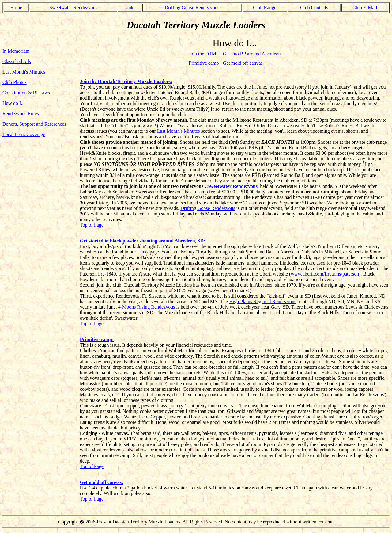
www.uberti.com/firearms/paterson (325, 274)
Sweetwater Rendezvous (73, 8)
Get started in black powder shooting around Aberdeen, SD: (143, 241)
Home (16, 8)
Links (130, 8)
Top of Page (92, 225)
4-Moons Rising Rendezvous (147, 307)
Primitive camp (204, 63)
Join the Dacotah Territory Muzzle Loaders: (126, 81)
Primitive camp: (97, 339)
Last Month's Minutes (24, 72)
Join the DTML (204, 54)
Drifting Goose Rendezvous (192, 8)
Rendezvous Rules (21, 114)
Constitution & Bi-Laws (26, 93)
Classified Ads (17, 61)
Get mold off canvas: (102, 482)
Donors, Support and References (34, 124)
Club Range (265, 8)
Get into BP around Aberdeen (252, 54)
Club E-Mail (365, 8)
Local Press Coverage (24, 134)
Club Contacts (314, 8)
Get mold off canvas (243, 63)
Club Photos (15, 82)
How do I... (13, 103)
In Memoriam (16, 51)
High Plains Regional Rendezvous (263, 301)
